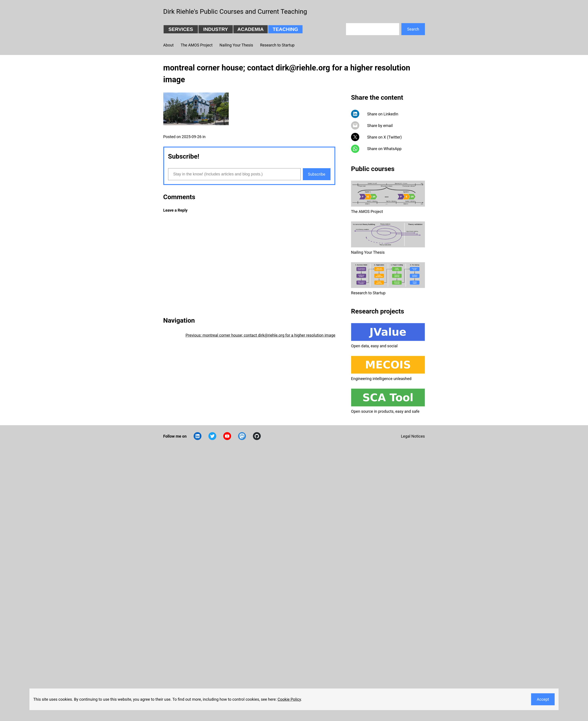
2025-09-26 (192, 137)
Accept (543, 699)
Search (413, 29)
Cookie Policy (289, 699)
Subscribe (317, 174)
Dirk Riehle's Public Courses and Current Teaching (235, 11)
